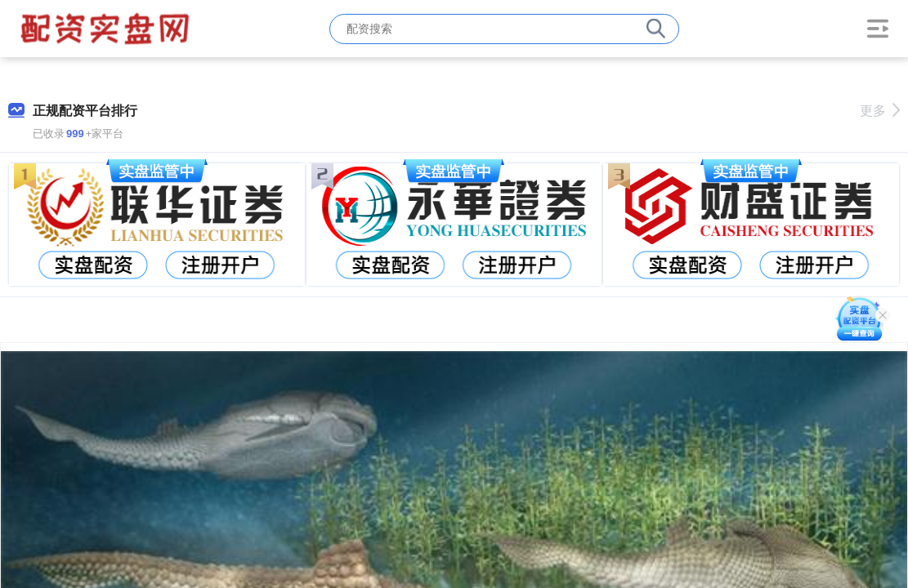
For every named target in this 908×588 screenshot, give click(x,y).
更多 (880, 111)
